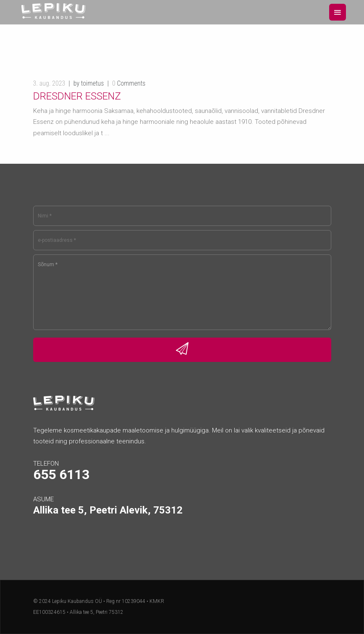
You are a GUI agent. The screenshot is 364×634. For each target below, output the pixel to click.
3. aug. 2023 (49, 83)
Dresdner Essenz (77, 96)
